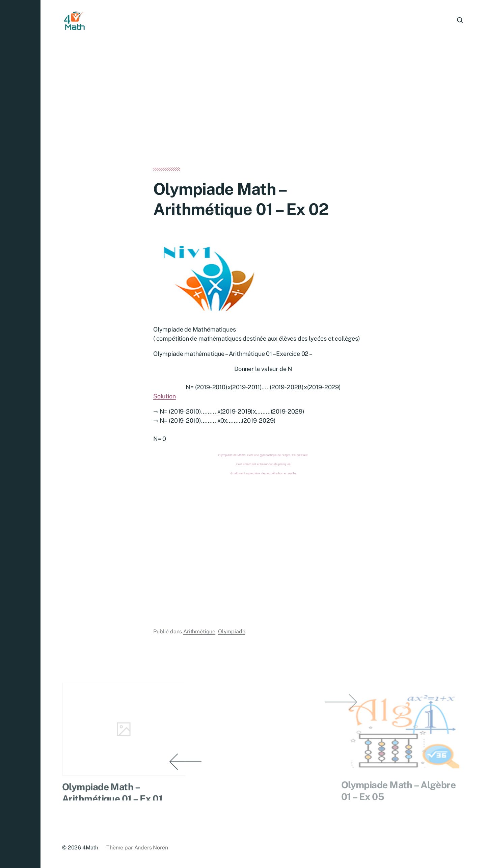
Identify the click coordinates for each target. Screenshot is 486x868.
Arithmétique (199, 632)
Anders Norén (151, 848)
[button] (20, 434)
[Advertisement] (263, 117)
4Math (90, 848)
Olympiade (232, 632)
